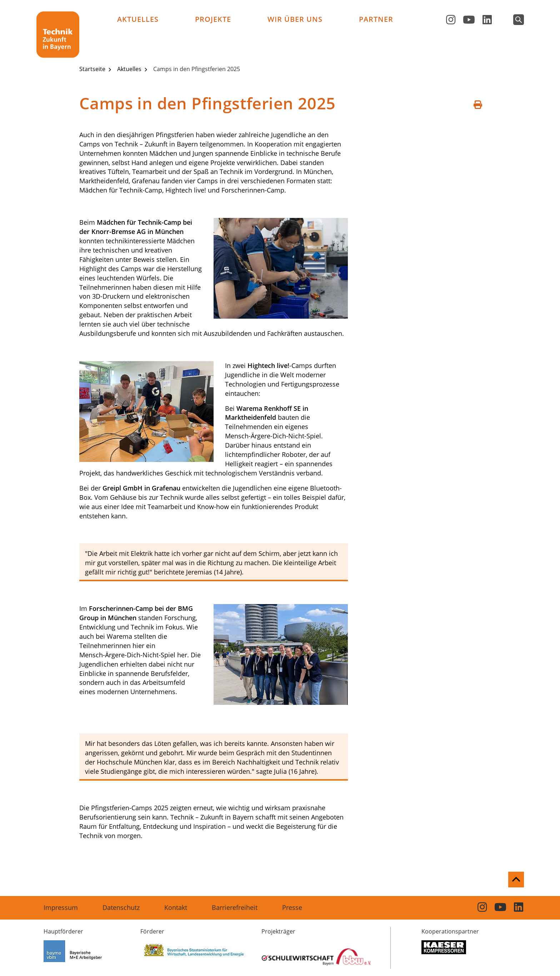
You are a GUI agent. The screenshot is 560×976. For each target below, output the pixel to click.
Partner (376, 19)
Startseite (93, 69)
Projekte (213, 19)
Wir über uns (295, 19)
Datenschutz (121, 907)
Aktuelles (138, 19)
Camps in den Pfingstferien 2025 (197, 69)
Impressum (61, 907)
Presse (292, 907)
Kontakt (176, 907)
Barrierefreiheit (235, 907)
